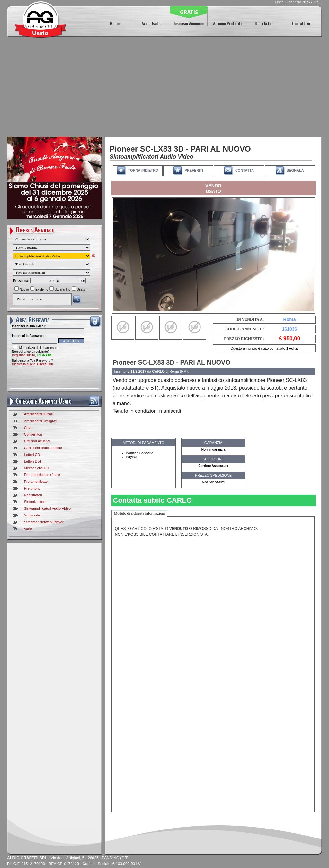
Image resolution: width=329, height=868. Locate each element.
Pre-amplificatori (37, 482)
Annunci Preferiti (227, 23)
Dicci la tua (264, 23)
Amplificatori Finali (38, 414)
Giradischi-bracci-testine (43, 448)
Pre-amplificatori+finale (42, 475)
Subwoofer (33, 515)
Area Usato (151, 23)
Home (115, 23)
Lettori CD (32, 455)
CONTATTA (245, 170)
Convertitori (33, 434)
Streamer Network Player (44, 522)
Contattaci (301, 23)
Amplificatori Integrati (41, 421)
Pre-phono (32, 488)
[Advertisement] (164, 89)
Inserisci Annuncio (189, 23)
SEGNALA (295, 170)
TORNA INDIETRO (143, 170)
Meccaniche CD (37, 468)
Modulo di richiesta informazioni (140, 513)
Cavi (28, 428)
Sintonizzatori (35, 502)
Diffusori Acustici (37, 441)
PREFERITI (194, 170)
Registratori (33, 495)
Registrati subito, (32, 355)
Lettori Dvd (33, 461)
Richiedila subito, (32, 364)
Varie (28, 529)
